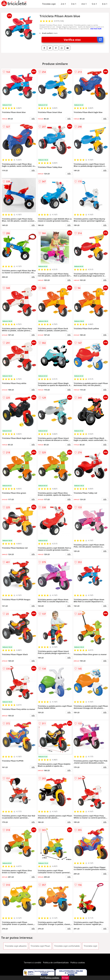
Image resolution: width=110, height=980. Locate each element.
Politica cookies (78, 963)
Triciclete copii (49, 4)
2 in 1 (63, 4)
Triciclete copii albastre (16, 946)
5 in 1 (94, 4)
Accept (65, 978)
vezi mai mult (96, 29)
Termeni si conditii (33, 963)
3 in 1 (74, 4)
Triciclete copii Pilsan (40, 946)
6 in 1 (105, 4)
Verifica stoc (83, 40)
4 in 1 (84, 4)
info (33, 119)
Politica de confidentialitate (56, 963)
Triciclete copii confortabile (67, 946)
